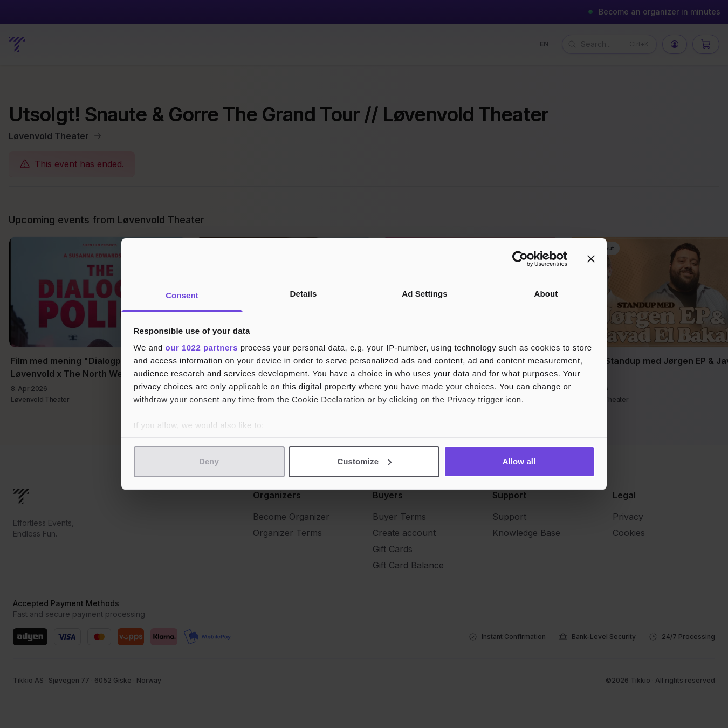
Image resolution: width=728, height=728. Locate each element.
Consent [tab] (182, 295)
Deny (209, 461)
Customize (364, 461)
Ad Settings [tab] (424, 294)
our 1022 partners (202, 348)
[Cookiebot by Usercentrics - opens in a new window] (520, 259)
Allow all (519, 461)
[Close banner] (591, 259)
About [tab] (546, 294)
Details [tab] (304, 294)
